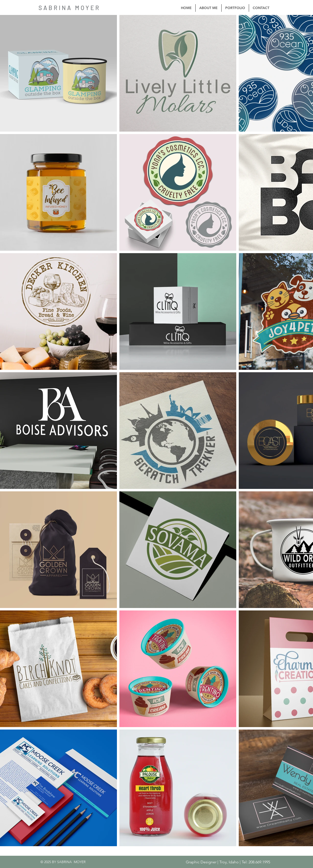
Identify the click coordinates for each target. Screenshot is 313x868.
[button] (235, 8)
